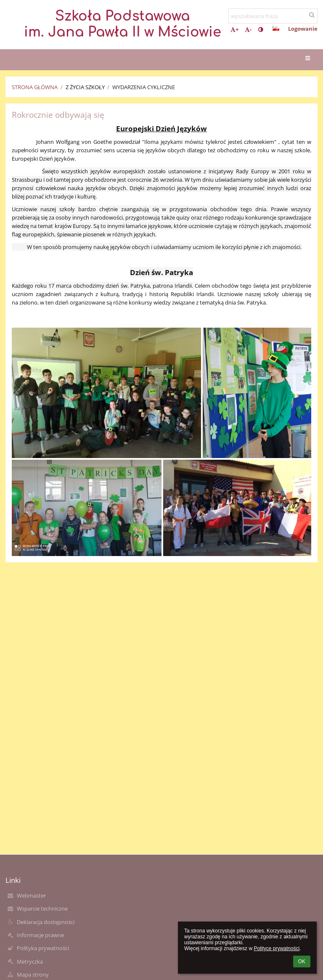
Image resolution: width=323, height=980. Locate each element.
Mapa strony (33, 975)
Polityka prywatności (43, 948)
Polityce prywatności (277, 948)
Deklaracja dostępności (46, 922)
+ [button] (234, 29)
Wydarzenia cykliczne (144, 87)
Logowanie (303, 29)
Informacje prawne (40, 935)
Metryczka (30, 961)
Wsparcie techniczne (42, 908)
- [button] (248, 29)
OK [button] (302, 961)
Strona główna (35, 87)
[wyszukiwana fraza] (273, 16)
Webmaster (31, 895)
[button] (276, 29)
